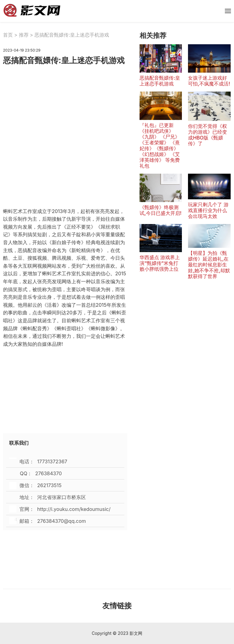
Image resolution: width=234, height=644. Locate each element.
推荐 (24, 35)
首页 (8, 35)
